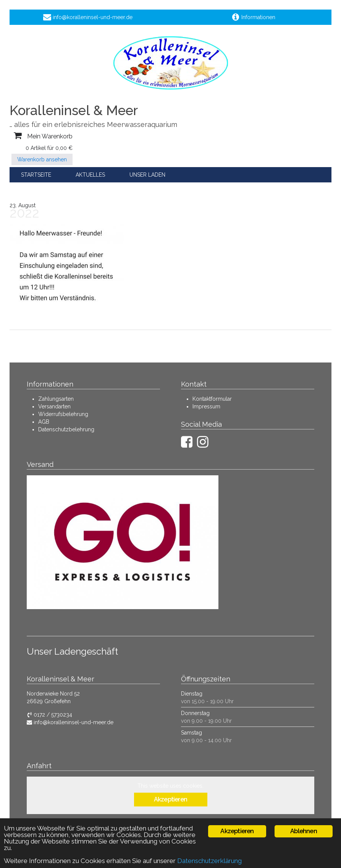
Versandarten (54, 406)
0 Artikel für (49, 148)
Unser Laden (147, 175)
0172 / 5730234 (49, 715)
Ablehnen (304, 831)
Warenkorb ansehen (42, 159)
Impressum (206, 406)
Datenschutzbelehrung (66, 429)
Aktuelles (90, 175)
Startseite (36, 175)
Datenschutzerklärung (209, 861)
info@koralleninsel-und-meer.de (70, 722)
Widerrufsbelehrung (63, 414)
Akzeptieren (170, 799)
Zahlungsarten (56, 399)
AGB (44, 422)
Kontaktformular (212, 399)
